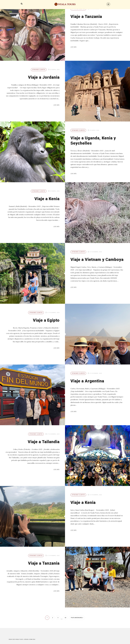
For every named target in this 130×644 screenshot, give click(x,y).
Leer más (74, 47)
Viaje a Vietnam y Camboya (88, 262)
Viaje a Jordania (43, 77)
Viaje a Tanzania (87, 16)
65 (66, 618)
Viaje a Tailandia (43, 442)
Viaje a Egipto (46, 320)
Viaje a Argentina (88, 381)
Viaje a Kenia (46, 199)
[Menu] (108, 4)
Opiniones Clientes (39, 70)
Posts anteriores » (77, 618)
